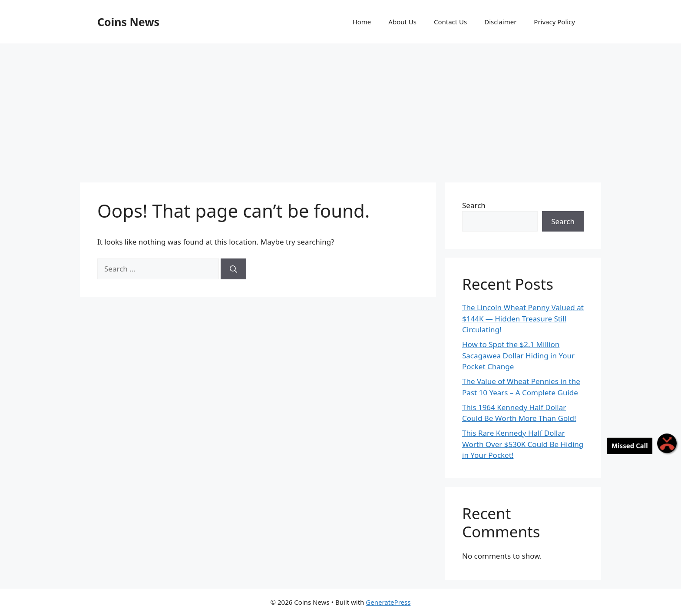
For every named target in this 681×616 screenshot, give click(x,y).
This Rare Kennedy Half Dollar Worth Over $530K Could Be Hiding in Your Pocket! (523, 444)
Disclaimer (500, 22)
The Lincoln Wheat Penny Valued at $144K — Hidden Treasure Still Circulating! (523, 318)
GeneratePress (388, 602)
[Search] (233, 269)
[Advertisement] (340, 109)
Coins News (128, 22)
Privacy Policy (554, 22)
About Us (402, 22)
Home (362, 22)
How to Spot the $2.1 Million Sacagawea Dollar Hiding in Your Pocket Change (518, 355)
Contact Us (450, 22)
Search (474, 205)
